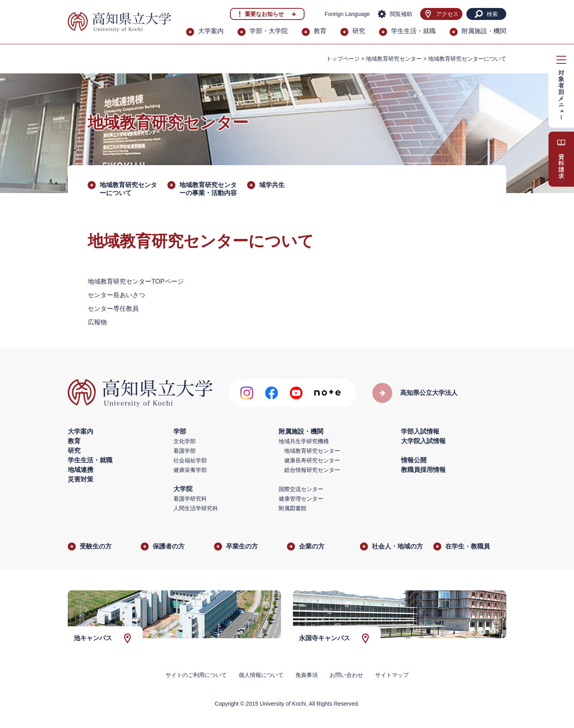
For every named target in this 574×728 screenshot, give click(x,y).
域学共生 (272, 185)
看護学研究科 (190, 499)
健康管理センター (301, 499)
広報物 (97, 322)
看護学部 (185, 451)
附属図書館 (293, 508)
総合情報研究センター (312, 470)
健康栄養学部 (190, 470)
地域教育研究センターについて (128, 189)
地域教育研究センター (394, 59)
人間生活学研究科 (196, 508)
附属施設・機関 (484, 31)
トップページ (343, 59)
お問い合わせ (346, 675)
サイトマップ (392, 675)
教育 (320, 31)
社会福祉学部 (190, 460)
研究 (359, 31)
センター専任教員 (113, 309)
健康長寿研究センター (312, 460)
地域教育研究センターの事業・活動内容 (208, 189)
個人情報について (261, 675)
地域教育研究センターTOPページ (136, 281)
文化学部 (185, 441)
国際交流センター (301, 489)
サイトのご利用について (196, 675)
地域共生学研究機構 (304, 441)
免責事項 (307, 675)
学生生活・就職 (413, 31)
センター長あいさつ (116, 295)
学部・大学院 (269, 31)
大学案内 (211, 31)
